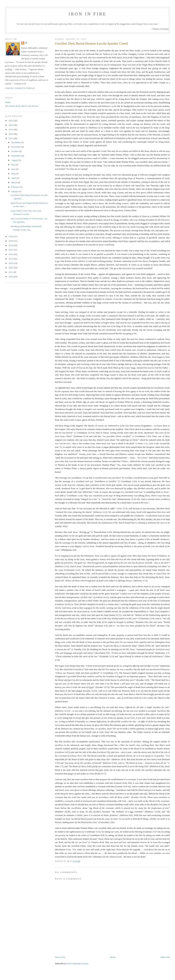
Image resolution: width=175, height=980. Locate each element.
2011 (11, 272)
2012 (11, 268)
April (14, 178)
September (16, 156)
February (16, 187)
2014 (11, 263)
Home (113, 957)
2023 (11, 129)
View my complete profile (20, 88)
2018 (11, 245)
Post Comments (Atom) (78, 963)
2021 (11, 138)
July (13, 165)
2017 (11, 250)
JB (26, 43)
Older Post (165, 957)
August (15, 160)
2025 (11, 121)
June (14, 169)
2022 (11, 134)
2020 (11, 236)
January (15, 191)
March (14, 182)
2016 (11, 254)
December (16, 142)
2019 (11, 241)
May (14, 174)
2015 (11, 259)
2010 (11, 277)
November (16, 147)
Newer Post (60, 957)
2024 (11, 125)
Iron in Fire (88, 14)
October (15, 151)
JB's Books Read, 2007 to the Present (22, 106)
